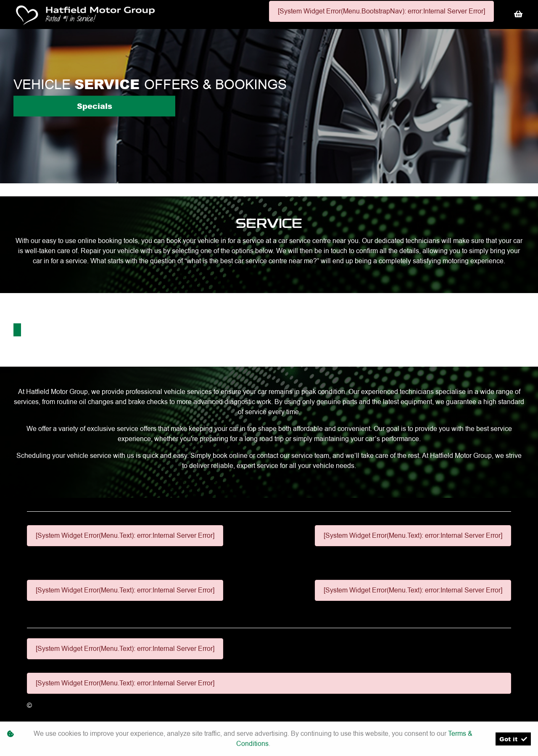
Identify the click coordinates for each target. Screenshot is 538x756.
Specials (95, 106)
